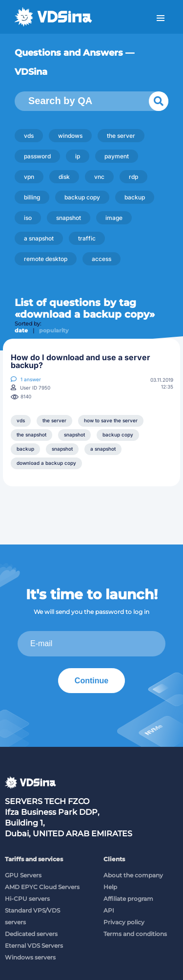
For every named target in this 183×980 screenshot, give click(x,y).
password (37, 156)
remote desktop (46, 259)
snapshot (69, 218)
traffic (87, 238)
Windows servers (30, 957)
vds (29, 136)
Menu (161, 18)
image (114, 218)
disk (64, 177)
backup (135, 197)
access (102, 259)
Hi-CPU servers (27, 899)
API (109, 910)
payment (117, 156)
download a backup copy (46, 463)
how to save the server (111, 420)
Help (110, 887)
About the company (133, 875)
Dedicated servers (31, 934)
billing (32, 197)
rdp (133, 177)
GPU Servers (23, 875)
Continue (91, 681)
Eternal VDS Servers (34, 946)
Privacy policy (124, 922)
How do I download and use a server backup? (81, 361)
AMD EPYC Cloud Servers (42, 887)
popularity (54, 330)
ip (78, 156)
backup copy (82, 197)
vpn (29, 177)
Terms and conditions (135, 934)
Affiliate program (128, 899)
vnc (99, 177)
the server (121, 136)
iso (28, 218)
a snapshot (39, 238)
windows (70, 136)
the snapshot (31, 435)
